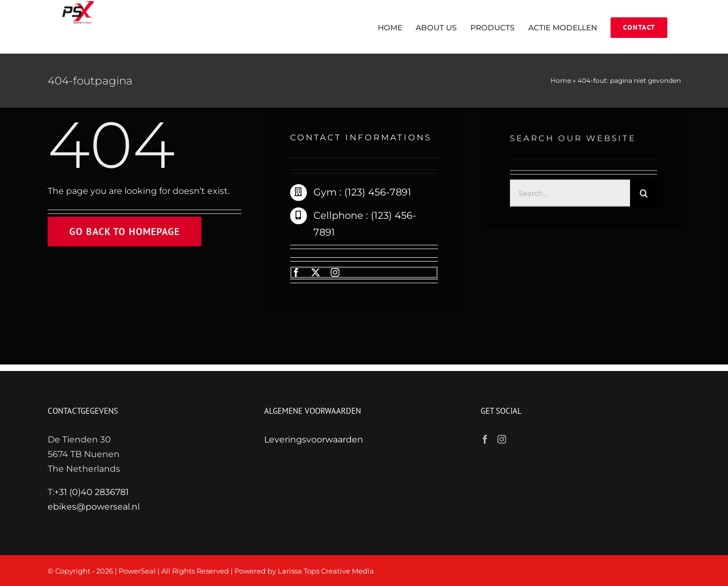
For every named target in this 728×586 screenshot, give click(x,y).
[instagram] (335, 273)
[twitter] (316, 273)
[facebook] (296, 273)
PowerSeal (137, 571)
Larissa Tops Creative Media (326, 571)
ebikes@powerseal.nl (94, 507)
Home (561, 80)
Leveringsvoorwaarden (314, 439)
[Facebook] (485, 439)
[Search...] (570, 194)
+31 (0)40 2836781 (91, 492)
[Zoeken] (644, 194)
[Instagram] (502, 439)
